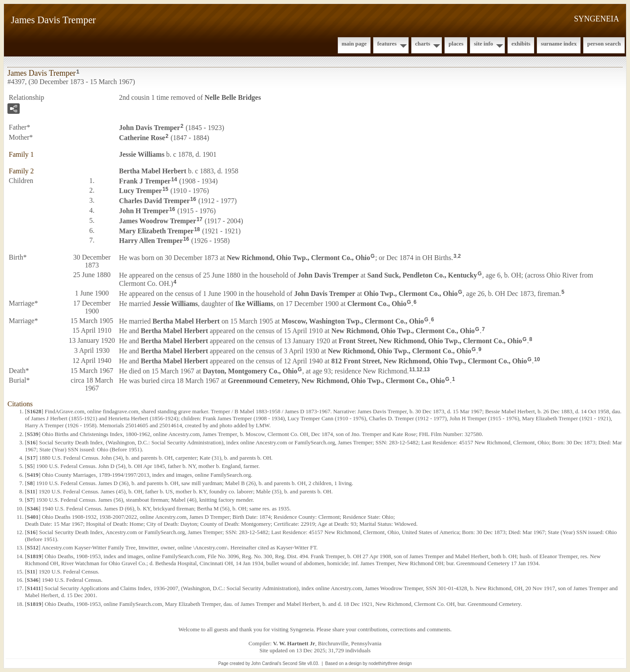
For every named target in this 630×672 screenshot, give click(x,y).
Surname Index (559, 44)
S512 (33, 547)
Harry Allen (151, 241)
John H (144, 211)
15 (165, 189)
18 (197, 229)
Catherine (142, 138)
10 (537, 359)
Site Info (483, 44)
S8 (30, 483)
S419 (33, 475)
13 (427, 369)
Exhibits (521, 44)
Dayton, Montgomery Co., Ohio (250, 371)
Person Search (604, 44)
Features (387, 44)
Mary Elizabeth (156, 230)
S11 (31, 491)
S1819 (34, 556)
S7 (30, 500)
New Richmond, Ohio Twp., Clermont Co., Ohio (298, 258)
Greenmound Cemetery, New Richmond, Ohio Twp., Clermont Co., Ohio (336, 381)
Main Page (354, 44)
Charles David (154, 201)
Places (456, 44)
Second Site (294, 663)
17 (199, 219)
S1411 (34, 588)
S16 (31, 442)
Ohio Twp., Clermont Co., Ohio (411, 294)
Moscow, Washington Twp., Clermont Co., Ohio (352, 321)
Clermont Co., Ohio (377, 303)
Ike (254, 303)
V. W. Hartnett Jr (294, 643)
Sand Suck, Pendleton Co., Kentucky (422, 275)
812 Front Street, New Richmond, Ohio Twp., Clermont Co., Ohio (429, 361)
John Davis (150, 128)
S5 (30, 466)
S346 (33, 508)
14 (174, 179)
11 (412, 369)
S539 (33, 434)
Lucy (140, 191)
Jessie (142, 154)
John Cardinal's (266, 663)
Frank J (145, 181)
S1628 (34, 411)
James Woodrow (157, 221)
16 (193, 199)
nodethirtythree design (390, 663)
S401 (33, 517)
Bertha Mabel (153, 171)
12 (419, 369)
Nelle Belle (233, 97)
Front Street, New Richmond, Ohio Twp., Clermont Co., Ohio (430, 341)
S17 (31, 458)
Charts (423, 44)
